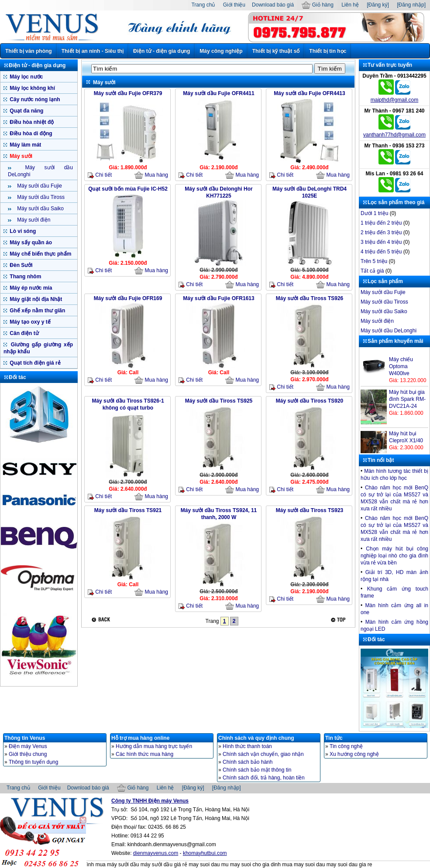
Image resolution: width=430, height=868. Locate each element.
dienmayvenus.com (156, 853)
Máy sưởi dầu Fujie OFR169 (128, 298)
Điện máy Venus (28, 746)
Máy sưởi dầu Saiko (40, 208)
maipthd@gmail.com (395, 100)
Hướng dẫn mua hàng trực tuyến (154, 746)
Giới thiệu (234, 5)
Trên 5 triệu (374, 261)
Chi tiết (100, 175)
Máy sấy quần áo (30, 243)
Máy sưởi (20, 156)
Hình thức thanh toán (247, 746)
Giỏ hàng (317, 5)
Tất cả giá (372, 271)
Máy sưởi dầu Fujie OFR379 (128, 93)
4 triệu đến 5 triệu (381, 252)
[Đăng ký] (378, 5)
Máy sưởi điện (33, 220)
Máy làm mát (25, 145)
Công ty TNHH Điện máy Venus (150, 801)
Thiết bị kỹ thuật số (276, 51)
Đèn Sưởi (21, 265)
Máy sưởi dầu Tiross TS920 (310, 401)
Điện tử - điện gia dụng (162, 51)
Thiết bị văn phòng (29, 51)
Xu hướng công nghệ (354, 754)
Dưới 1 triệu (374, 213)
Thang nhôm (25, 277)
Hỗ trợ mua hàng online (140, 738)
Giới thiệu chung (28, 754)
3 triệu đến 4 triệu (381, 242)
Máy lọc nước (26, 77)
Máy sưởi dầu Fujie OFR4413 (309, 93)
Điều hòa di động (30, 133)
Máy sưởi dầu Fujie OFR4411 (218, 93)
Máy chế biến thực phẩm (40, 254)
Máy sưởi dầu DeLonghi (389, 331)
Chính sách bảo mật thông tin (257, 770)
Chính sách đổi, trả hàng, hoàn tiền (264, 778)
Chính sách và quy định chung (256, 738)
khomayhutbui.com (205, 853)
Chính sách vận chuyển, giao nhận (263, 754)
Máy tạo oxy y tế (29, 322)
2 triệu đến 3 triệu (381, 232)
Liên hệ (350, 5)
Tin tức (334, 738)
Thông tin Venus (25, 738)
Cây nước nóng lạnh (34, 99)
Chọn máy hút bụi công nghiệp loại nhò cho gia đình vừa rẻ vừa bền (394, 556)
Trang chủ (203, 5)
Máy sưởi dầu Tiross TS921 (128, 510)
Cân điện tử (24, 333)
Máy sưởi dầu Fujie (39, 186)
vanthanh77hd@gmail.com (394, 135)
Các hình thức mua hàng (144, 754)
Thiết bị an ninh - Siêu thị (93, 51)
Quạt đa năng (26, 111)
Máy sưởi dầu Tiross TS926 (310, 298)
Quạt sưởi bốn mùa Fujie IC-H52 (128, 189)
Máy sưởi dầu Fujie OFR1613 (218, 298)
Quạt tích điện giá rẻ (34, 363)
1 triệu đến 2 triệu (381, 223)
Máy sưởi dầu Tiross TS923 (310, 510)
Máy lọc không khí (32, 88)
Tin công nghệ (346, 746)
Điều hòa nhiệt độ (31, 122)
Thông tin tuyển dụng (33, 762)
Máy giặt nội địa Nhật (35, 299)
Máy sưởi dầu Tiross (40, 197)
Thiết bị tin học (328, 51)
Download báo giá (273, 5)
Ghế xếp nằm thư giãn (37, 311)
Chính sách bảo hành (248, 762)
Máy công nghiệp (221, 51)
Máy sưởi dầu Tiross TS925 (219, 401)
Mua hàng (151, 175)
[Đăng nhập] (411, 5)
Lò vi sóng (22, 231)
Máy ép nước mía (30, 288)
